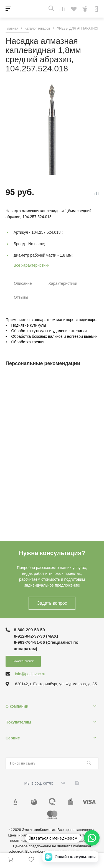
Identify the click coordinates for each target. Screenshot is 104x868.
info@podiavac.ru (30, 674)
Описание (23, 283)
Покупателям (18, 722)
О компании (17, 706)
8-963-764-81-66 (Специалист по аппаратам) (46, 645)
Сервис (13, 738)
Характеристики (63, 283)
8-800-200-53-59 (29, 630)
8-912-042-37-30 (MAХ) (36, 636)
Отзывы (21, 297)
